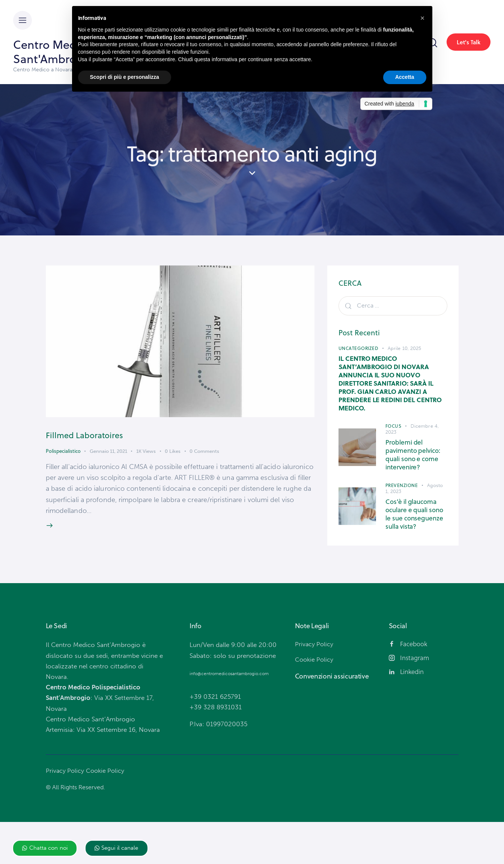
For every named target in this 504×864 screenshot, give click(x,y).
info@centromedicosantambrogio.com (229, 716)
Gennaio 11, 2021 (108, 454)
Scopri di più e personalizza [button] (125, 77)
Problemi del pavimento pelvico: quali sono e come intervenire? (415, 474)
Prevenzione (402, 509)
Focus (393, 441)
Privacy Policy (65, 813)
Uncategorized (359, 348)
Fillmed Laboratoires (107, 436)
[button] (45, 848)
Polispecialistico (63, 454)
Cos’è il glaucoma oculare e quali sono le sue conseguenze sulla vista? (415, 547)
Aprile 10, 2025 (405, 348)
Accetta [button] (405, 77)
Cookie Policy (107, 813)
